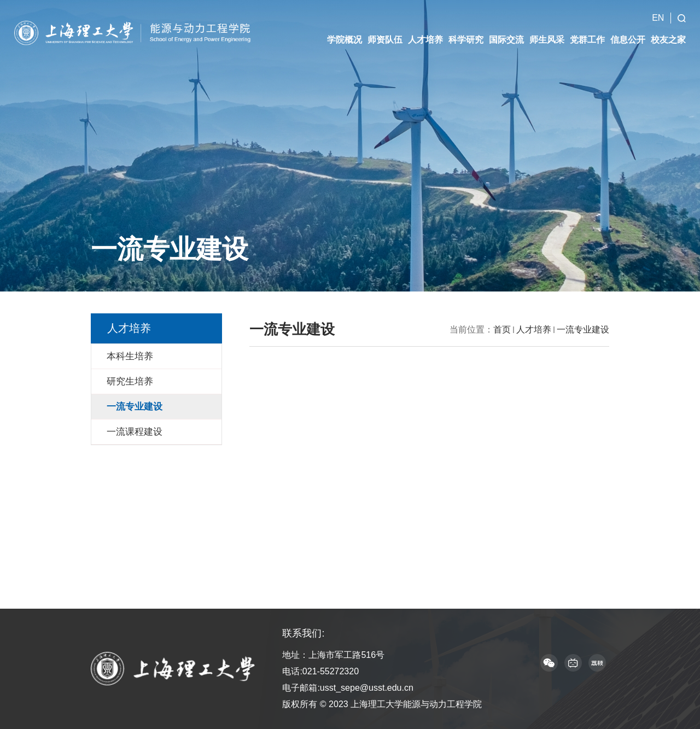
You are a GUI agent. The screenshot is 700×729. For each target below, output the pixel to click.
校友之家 (668, 40)
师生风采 (547, 40)
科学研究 (466, 40)
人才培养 (425, 40)
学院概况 (345, 40)
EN (658, 18)
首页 (502, 329)
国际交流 (506, 40)
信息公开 (628, 40)
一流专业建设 (583, 329)
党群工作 (587, 40)
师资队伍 (385, 40)
